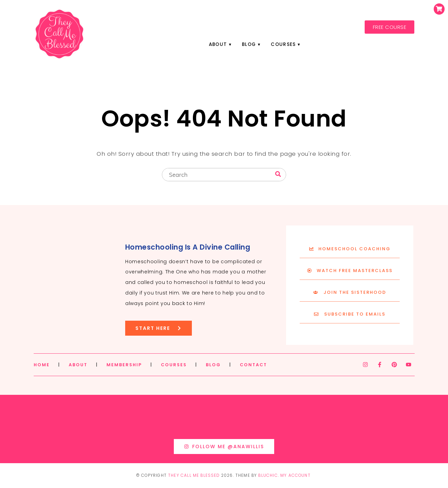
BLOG (213, 365)
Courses (283, 44)
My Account (295, 475)
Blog (249, 44)
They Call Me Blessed (194, 475)
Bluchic (268, 475)
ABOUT (78, 365)
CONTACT (253, 365)
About (218, 44)
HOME (42, 365)
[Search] (278, 174)
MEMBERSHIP (124, 365)
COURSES (174, 365)
